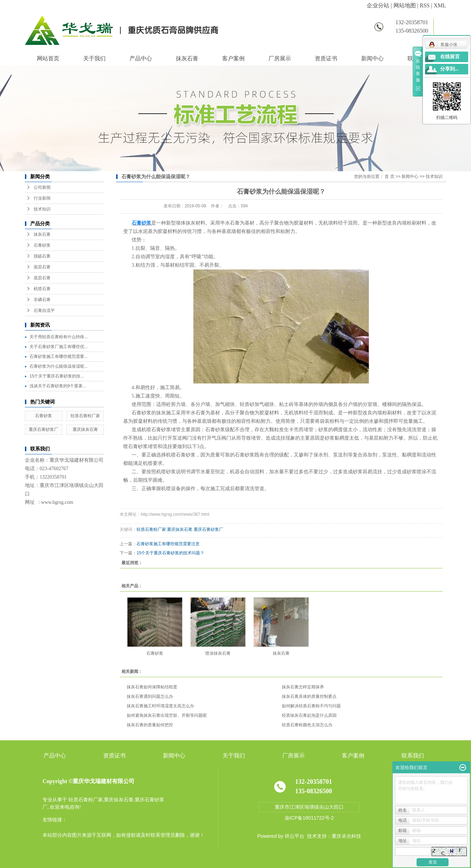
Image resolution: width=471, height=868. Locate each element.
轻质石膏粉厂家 (85, 416)
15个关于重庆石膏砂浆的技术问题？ (170, 553)
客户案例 (233, 58)
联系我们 (413, 756)
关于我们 (94, 58)
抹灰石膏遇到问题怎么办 (150, 696)
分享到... (449, 69)
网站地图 (405, 5)
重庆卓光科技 (346, 836)
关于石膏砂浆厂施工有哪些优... (59, 347)
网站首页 (48, 58)
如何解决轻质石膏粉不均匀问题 (311, 706)
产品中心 (141, 58)
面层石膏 (42, 267)
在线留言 (450, 57)
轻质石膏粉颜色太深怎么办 (307, 725)
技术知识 (42, 209)
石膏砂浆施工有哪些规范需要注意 (168, 544)
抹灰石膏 (187, 58)
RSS (425, 5)
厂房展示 (280, 58)
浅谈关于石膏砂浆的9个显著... (58, 386)
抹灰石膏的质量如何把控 (150, 725)
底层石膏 (42, 278)
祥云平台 (294, 836)
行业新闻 (42, 198)
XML (440, 5)
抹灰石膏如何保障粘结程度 (152, 687)
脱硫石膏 (42, 256)
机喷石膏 (42, 289)
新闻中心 (372, 58)
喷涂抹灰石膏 (218, 653)
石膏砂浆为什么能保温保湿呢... (59, 366)
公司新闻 (42, 187)
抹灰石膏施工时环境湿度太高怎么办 (160, 706)
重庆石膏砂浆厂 (44, 429)
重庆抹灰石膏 (85, 429)
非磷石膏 (42, 300)
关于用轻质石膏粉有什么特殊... (59, 337)
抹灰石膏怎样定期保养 (303, 687)
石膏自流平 (44, 311)
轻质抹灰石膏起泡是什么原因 (309, 715)
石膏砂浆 (42, 245)
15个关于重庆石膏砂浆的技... (57, 376)
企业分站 (378, 5)
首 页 (389, 176)
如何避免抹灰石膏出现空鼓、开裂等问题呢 (167, 715)
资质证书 (326, 58)
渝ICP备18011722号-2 (309, 818)
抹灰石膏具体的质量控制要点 (309, 696)
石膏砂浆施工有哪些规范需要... (59, 356)
